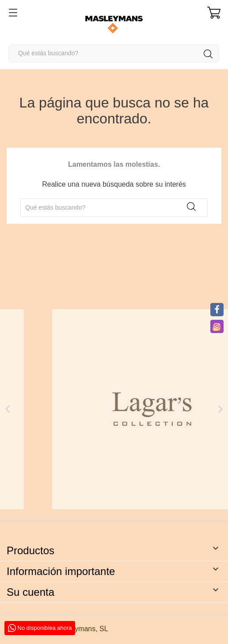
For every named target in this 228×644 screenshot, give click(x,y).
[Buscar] (114, 54)
